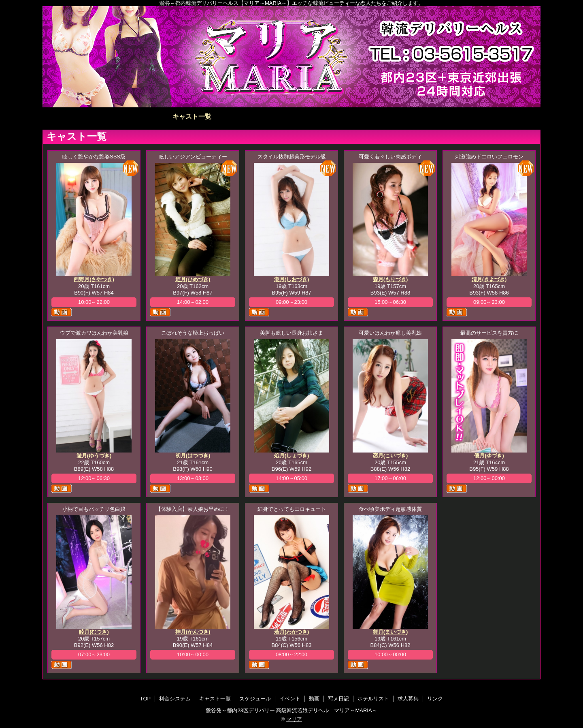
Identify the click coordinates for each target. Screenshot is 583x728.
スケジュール (242, 116)
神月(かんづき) (193, 632)
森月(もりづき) (390, 279)
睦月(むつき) (94, 632)
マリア (294, 719)
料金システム (142, 116)
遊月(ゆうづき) (94, 456)
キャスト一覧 (192, 116)
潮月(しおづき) (292, 279)
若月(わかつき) (292, 632)
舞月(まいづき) (390, 632)
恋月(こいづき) (390, 456)
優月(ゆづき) (489, 456)
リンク (435, 699)
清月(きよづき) (489, 279)
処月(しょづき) (292, 456)
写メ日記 (391, 116)
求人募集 (491, 116)
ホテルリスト (441, 116)
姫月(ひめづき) (193, 279)
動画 (341, 116)
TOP (93, 116)
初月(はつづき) (193, 456)
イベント (291, 116)
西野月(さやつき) (94, 279)
